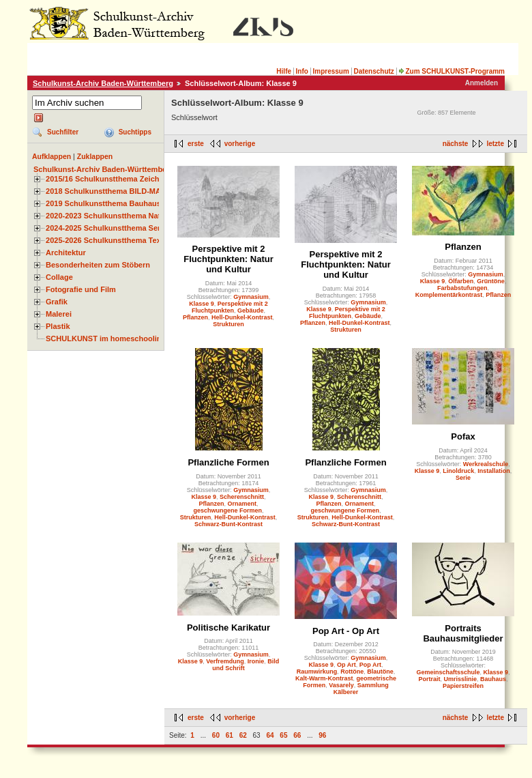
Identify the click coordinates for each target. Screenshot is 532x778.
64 (270, 735)
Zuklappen (95, 156)
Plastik (58, 326)
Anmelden (482, 83)
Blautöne (380, 672)
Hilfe (284, 71)
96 (322, 735)
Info (302, 71)
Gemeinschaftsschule (448, 672)
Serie (463, 478)
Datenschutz (373, 71)
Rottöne (352, 672)
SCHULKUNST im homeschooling (106, 338)
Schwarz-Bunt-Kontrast (228, 524)
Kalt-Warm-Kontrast (324, 678)
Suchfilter (63, 132)
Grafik (57, 302)
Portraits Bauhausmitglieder (463, 633)
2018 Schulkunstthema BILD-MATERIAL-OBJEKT (133, 191)
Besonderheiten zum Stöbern (98, 265)
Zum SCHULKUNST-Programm (452, 71)
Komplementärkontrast (449, 295)
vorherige (240, 144)
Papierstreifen (463, 686)
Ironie (256, 661)
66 (297, 735)
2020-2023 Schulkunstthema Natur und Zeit (122, 216)
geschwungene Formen (227, 510)
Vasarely (341, 685)
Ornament (242, 504)
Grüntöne (491, 281)
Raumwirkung (317, 672)
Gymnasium (251, 297)
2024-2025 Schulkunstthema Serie (106, 228)
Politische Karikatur (228, 628)
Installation (494, 471)
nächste (456, 144)
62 (243, 735)
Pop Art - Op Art (346, 631)
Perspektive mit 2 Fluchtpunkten (230, 307)
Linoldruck (458, 471)
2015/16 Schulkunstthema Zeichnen (109, 179)
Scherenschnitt (242, 497)
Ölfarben (461, 281)
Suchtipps (135, 132)
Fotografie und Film (81, 289)
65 (283, 735)
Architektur (66, 253)
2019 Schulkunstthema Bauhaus (103, 203)
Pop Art (370, 665)
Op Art (346, 665)
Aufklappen (51, 156)
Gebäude (251, 311)
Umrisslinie (460, 679)
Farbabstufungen (462, 288)
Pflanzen (195, 317)
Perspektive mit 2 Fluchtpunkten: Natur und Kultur (228, 259)
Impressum (330, 71)
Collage (59, 277)
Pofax (463, 436)
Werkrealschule (486, 464)
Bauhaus (493, 679)
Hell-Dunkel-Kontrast (242, 317)
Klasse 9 (202, 304)
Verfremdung (225, 661)
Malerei (59, 314)
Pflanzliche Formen (228, 462)
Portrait (429, 679)
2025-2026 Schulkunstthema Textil (107, 240)
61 (230, 735)
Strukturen (228, 324)
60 (216, 735)
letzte (495, 144)
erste (196, 144)
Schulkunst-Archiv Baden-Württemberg (103, 83)
